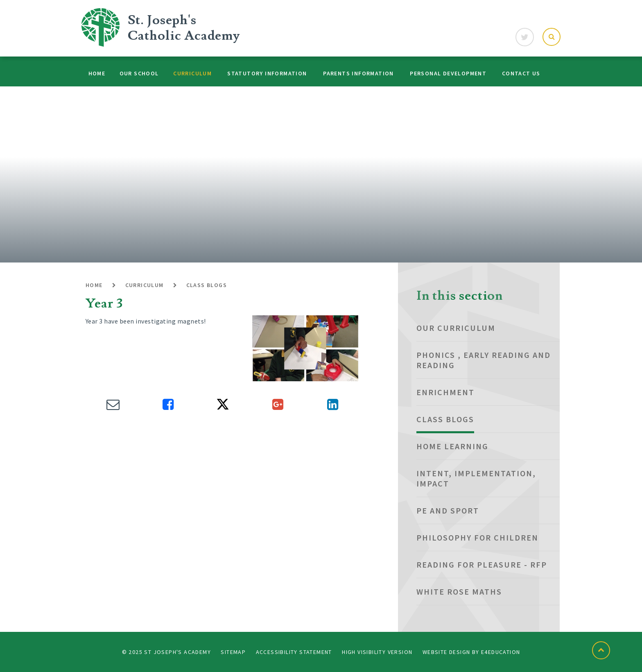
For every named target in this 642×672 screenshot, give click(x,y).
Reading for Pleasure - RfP (482, 565)
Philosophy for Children (477, 537)
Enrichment (445, 392)
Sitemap (233, 652)
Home (94, 285)
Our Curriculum (456, 328)
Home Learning (452, 446)
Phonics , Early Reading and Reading (484, 360)
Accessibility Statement (294, 652)
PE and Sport (448, 510)
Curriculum (145, 285)
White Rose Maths (459, 592)
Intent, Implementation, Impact (476, 478)
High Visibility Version (377, 652)
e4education (501, 652)
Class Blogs (207, 285)
